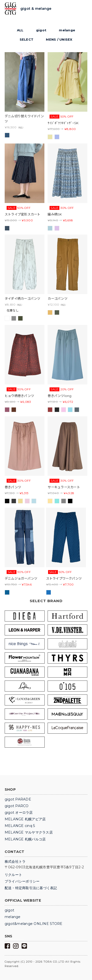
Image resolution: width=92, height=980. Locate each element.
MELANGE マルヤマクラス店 (29, 832)
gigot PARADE (18, 799)
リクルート (13, 875)
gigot (41, 30)
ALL (20, 30)
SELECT (27, 39)
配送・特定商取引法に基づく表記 (31, 888)
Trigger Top (83, 9)
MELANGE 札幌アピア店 (25, 819)
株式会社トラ (15, 861)
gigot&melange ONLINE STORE (34, 924)
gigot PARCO (17, 806)
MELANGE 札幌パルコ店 (25, 839)
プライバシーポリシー (22, 881)
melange (67, 30)
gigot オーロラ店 (19, 813)
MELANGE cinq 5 (20, 826)
